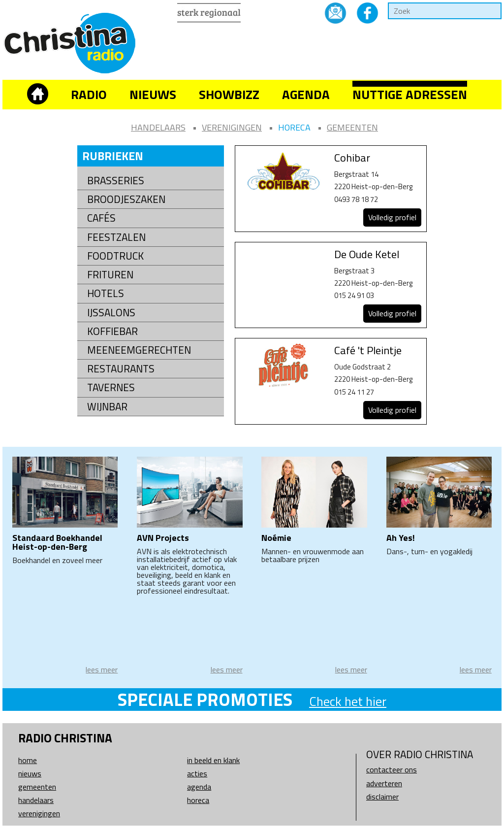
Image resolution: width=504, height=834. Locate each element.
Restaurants (121, 369)
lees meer (102, 669)
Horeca (294, 127)
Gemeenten (352, 127)
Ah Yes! (401, 538)
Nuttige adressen (410, 94)
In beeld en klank (213, 760)
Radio (89, 94)
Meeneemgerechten (139, 350)
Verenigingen (232, 127)
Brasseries (116, 181)
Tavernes (111, 387)
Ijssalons (111, 313)
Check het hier (348, 701)
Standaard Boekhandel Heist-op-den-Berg (57, 542)
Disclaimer (382, 797)
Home (28, 760)
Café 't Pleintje (368, 350)
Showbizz (229, 94)
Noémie (276, 538)
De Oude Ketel (367, 254)
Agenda (306, 94)
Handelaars (158, 127)
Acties (197, 773)
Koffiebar (112, 331)
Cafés (101, 218)
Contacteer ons (392, 769)
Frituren (110, 275)
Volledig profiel (392, 217)
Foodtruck (115, 256)
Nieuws (153, 94)
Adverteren (384, 783)
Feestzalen (116, 237)
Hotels (106, 293)
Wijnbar (107, 407)
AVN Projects (163, 538)
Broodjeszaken (126, 199)
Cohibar (352, 158)
